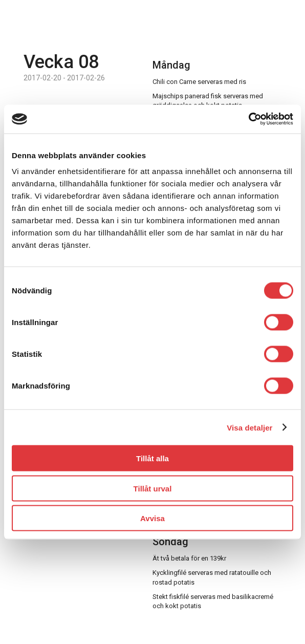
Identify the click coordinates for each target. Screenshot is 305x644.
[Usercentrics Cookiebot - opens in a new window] (248, 119)
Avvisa (152, 518)
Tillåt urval (153, 488)
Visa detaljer (249, 427)
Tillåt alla (152, 458)
